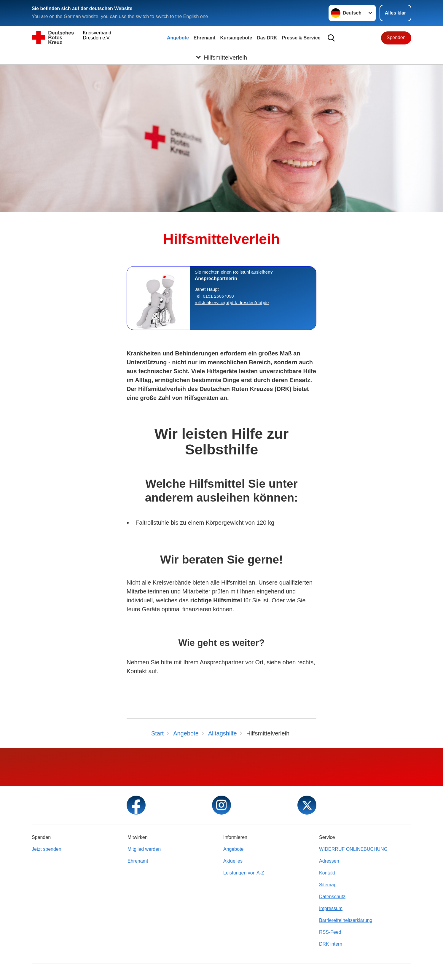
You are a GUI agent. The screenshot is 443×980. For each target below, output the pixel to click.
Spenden (396, 37)
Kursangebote (236, 38)
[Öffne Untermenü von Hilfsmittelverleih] (222, 57)
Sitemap (328, 885)
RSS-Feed (330, 932)
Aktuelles (233, 861)
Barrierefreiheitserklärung (346, 920)
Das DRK (267, 38)
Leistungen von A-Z (244, 873)
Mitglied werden (144, 849)
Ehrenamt (205, 38)
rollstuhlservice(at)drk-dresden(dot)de (232, 303)
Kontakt (327, 873)
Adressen (329, 861)
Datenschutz (332, 897)
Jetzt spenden (47, 849)
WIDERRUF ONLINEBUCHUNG (353, 849)
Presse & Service (301, 38)
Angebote (178, 38)
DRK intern (331, 944)
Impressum (331, 908)
